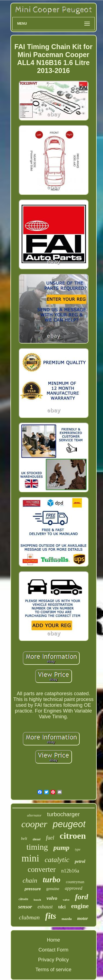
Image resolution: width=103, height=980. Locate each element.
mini (30, 858)
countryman (75, 882)
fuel (50, 838)
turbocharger (63, 814)
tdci (62, 907)
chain (30, 880)
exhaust (45, 907)
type (78, 849)
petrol (80, 861)
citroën (23, 899)
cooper (34, 824)
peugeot (69, 824)
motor (83, 918)
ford (82, 897)
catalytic (57, 860)
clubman (29, 917)
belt (24, 838)
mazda (67, 919)
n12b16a (70, 871)
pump (61, 848)
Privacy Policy (53, 960)
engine (80, 906)
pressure (33, 889)
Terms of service (53, 970)
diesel (37, 839)
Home (53, 940)
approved (74, 888)
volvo (52, 898)
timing (37, 847)
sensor (25, 907)
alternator (34, 815)
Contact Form (53, 950)
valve (66, 900)
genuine (53, 889)
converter (42, 869)
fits (51, 916)
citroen (73, 836)
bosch (37, 900)
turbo (51, 880)
